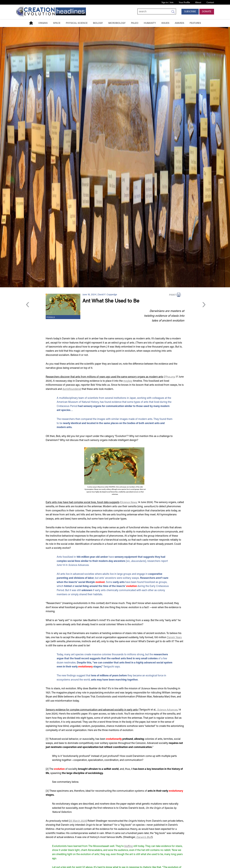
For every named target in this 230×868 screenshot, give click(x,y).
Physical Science (77, 23)
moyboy (128, 381)
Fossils (51, 317)
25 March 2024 (78, 821)
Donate (207, 12)
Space (57, 23)
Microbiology (117, 23)
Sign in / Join (167, 3)
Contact (210, 3)
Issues (165, 23)
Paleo (135, 23)
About (198, 3)
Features (195, 23)
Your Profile (184, 3)
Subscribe (190, 12)
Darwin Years (174, 638)
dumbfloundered (72, 389)
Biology (98, 23)
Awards (179, 23)
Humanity (150, 23)
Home (31, 23)
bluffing (128, 846)
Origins (43, 23)
